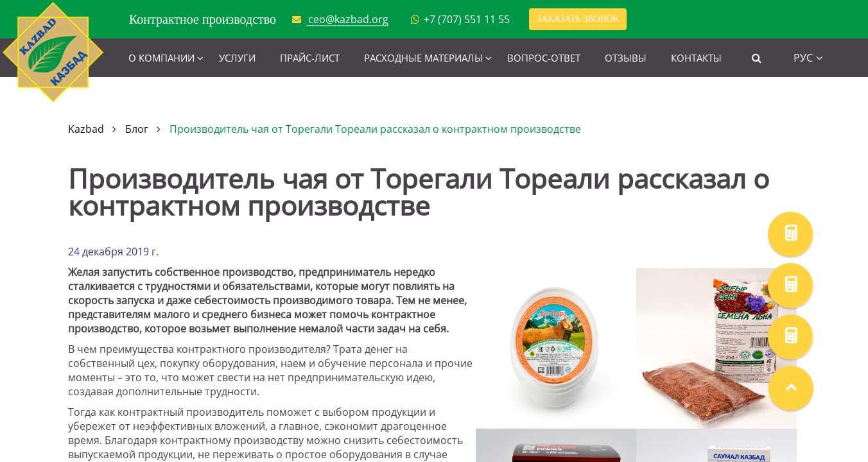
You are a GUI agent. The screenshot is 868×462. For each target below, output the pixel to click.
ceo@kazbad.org (348, 19)
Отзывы (626, 58)
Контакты (696, 58)
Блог (137, 129)
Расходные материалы (423, 58)
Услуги (237, 58)
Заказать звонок (578, 19)
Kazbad (86, 129)
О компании (161, 58)
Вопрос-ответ (544, 58)
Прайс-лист (310, 58)
